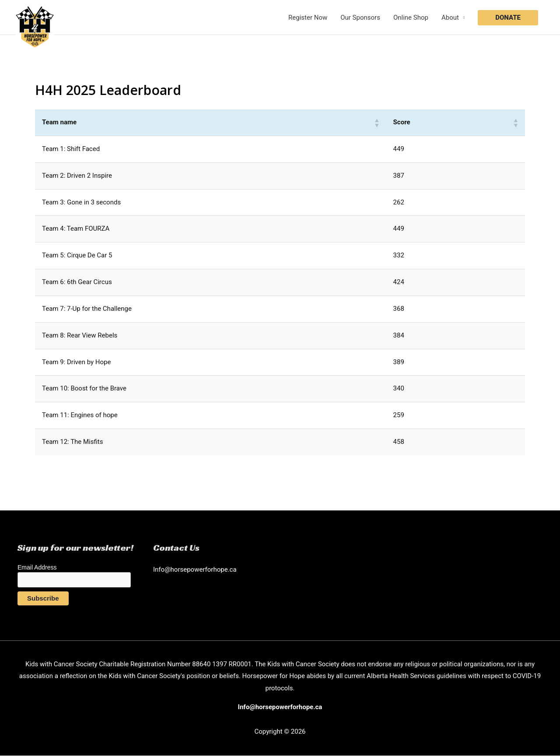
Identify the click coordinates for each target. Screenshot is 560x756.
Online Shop (411, 18)
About (450, 18)
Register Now (308, 18)
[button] (508, 18)
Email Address (37, 567)
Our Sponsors (360, 18)
